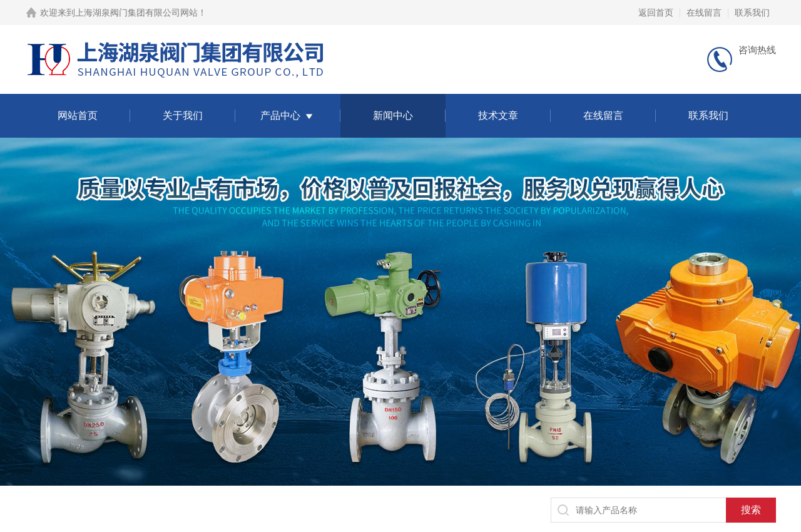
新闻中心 (393, 115)
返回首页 (656, 13)
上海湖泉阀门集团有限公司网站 (136, 13)
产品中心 (280, 115)
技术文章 (498, 115)
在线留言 (704, 13)
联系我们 (752, 13)
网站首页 (78, 115)
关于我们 (183, 115)
